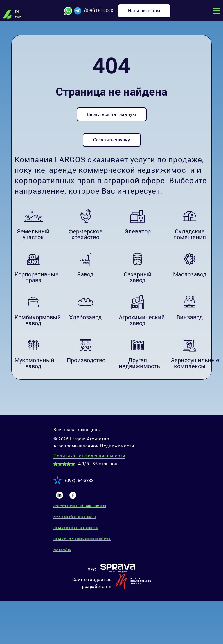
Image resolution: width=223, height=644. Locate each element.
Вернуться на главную (112, 114)
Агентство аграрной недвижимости (80, 506)
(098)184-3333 (99, 11)
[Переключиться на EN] (18, 12)
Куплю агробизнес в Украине (75, 517)
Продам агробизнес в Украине (76, 528)
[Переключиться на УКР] (18, 17)
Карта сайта (62, 550)
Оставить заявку (112, 140)
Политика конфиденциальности (89, 456)
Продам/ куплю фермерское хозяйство (82, 539)
